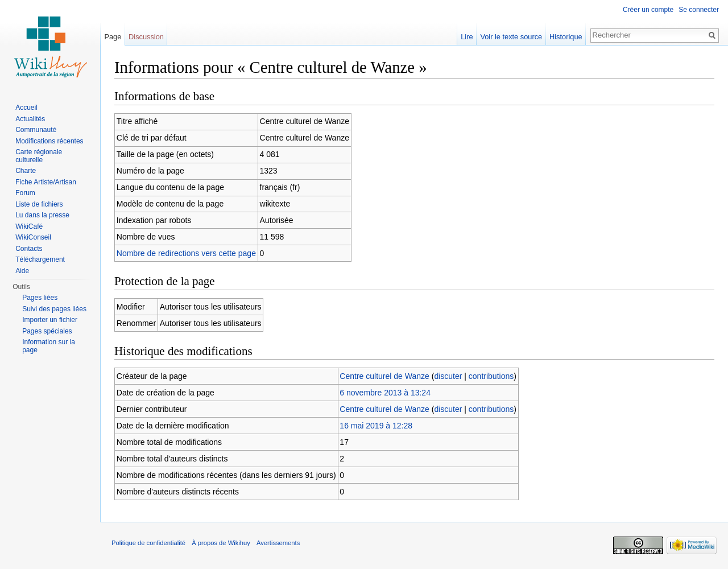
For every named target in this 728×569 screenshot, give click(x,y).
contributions (491, 376)
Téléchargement (40, 259)
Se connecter (699, 10)
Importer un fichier (50, 320)
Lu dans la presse (42, 215)
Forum (25, 193)
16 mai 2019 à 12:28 (376, 426)
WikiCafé (29, 226)
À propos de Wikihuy (221, 543)
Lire (467, 37)
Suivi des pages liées (54, 309)
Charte (26, 171)
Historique (566, 37)
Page (113, 37)
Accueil (26, 108)
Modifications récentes (49, 141)
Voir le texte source (511, 37)
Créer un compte (648, 10)
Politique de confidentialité (148, 543)
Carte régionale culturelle (39, 156)
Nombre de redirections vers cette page (186, 253)
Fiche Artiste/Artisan (46, 182)
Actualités (30, 119)
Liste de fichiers (39, 204)
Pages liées (40, 298)
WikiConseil (33, 237)
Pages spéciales (47, 331)
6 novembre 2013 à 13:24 (385, 393)
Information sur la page (49, 346)
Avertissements (278, 543)
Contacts (29, 249)
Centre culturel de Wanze (384, 376)
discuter (448, 376)
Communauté (36, 130)
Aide (22, 271)
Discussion (146, 37)
